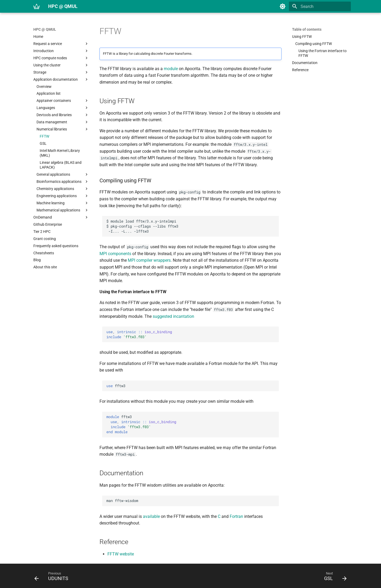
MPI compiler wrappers (149, 260)
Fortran (236, 516)
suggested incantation (173, 316)
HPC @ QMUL (45, 29)
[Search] (320, 6)
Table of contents (307, 29)
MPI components (115, 254)
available (151, 516)
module (171, 69)
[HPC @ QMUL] (37, 6)
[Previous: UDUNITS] (53, 577)
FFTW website (121, 554)
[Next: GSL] (334, 577)
